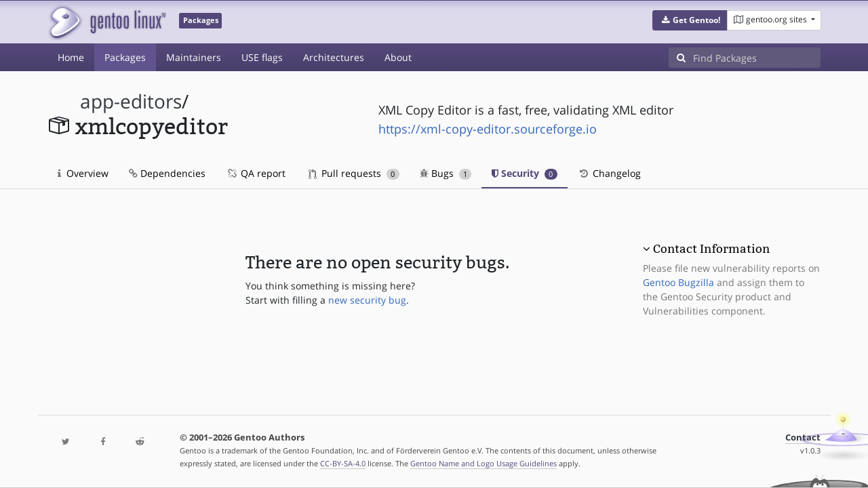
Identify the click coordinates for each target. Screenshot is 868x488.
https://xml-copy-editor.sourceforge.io (488, 129)
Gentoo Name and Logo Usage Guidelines (484, 463)
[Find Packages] (757, 58)
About (398, 57)
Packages (125, 57)
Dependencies (167, 173)
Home (71, 57)
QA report (256, 173)
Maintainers (194, 57)
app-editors (131, 101)
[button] (690, 20)
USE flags (262, 57)
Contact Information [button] (711, 249)
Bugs (446, 173)
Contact (803, 438)
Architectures (334, 57)
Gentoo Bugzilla (678, 282)
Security (525, 173)
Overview (83, 173)
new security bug (367, 300)
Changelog (609, 173)
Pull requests (354, 173)
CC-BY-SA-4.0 (343, 463)
